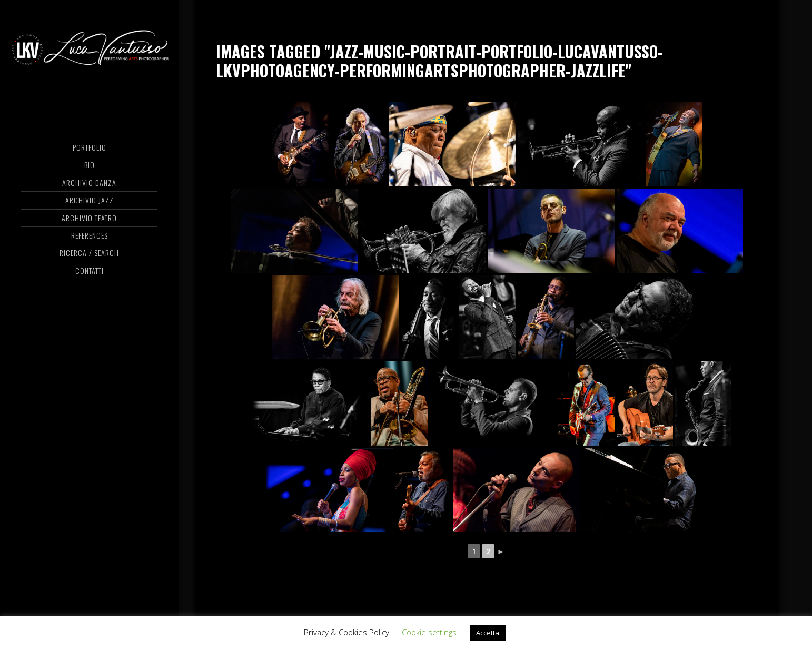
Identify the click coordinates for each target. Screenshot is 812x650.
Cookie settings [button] (429, 632)
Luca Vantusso (89, 50)
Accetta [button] (488, 633)
